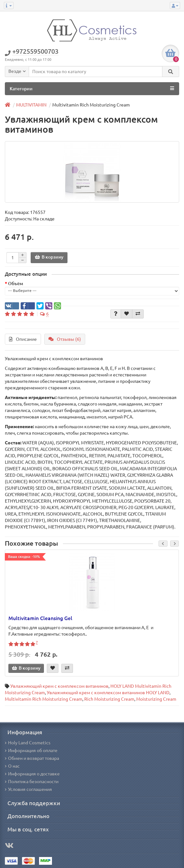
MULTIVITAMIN (31, 105)
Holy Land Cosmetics (28, 743)
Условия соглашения (28, 789)
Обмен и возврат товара (32, 758)
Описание (23, 339)
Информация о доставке (32, 774)
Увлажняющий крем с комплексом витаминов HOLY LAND (108, 693)
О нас (12, 766)
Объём (15, 284)
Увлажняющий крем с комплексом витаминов (59, 686)
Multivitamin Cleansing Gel (40, 618)
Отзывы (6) (65, 339)
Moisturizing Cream (156, 699)
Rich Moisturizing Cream (109, 699)
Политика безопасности (32, 782)
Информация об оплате (31, 751)
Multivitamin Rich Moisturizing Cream (44, 699)
